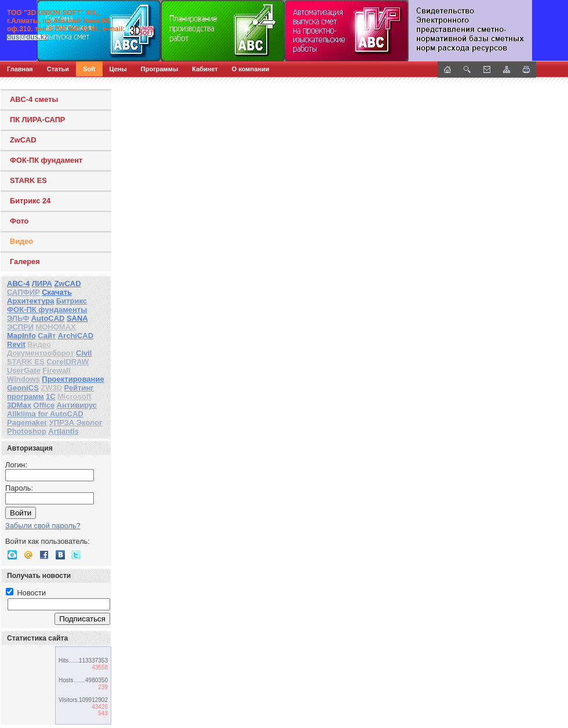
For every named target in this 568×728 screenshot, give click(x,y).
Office (44, 405)
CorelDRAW (68, 362)
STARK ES (28, 180)
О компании (251, 69)
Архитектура (30, 301)
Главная (20, 69)
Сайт (47, 336)
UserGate (24, 370)
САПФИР (23, 292)
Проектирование (73, 379)
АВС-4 (18, 283)
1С (51, 396)
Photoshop (27, 431)
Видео (21, 241)
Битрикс (72, 301)
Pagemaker (27, 422)
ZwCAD (23, 140)
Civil (84, 353)
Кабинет (205, 69)
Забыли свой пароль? (43, 526)
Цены (118, 69)
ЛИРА (42, 283)
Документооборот (41, 353)
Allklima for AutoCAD (45, 414)
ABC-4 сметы (34, 99)
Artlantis (63, 431)
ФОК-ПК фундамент (46, 160)
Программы (159, 69)
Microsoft (74, 396)
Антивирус (77, 405)
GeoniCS (23, 388)
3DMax (19, 405)
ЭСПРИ (20, 327)
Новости (26, 593)
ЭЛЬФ (18, 318)
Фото (19, 221)
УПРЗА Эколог (76, 422)
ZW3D (51, 388)
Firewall (56, 370)
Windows (23, 379)
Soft (89, 69)
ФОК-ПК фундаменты (47, 310)
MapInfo (21, 336)
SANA (77, 318)
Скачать (57, 292)
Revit (16, 344)
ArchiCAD (76, 336)
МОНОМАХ (55, 327)
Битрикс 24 (30, 201)
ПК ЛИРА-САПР (37, 120)
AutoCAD (48, 318)
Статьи (58, 69)
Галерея (25, 261)
